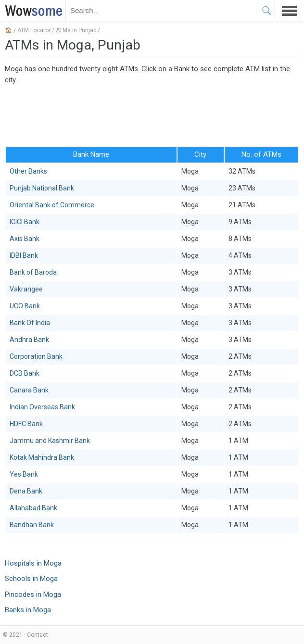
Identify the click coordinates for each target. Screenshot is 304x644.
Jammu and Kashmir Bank (50, 441)
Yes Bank (24, 474)
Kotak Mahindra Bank (42, 457)
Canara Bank (29, 390)
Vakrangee (26, 289)
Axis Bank (25, 239)
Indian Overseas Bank (42, 407)
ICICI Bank (25, 222)
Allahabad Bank (33, 508)
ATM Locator (34, 30)
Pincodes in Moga (33, 594)
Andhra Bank (29, 340)
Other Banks (28, 171)
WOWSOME (32, 11)
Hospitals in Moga (33, 563)
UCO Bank (25, 306)
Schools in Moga (31, 579)
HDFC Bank (26, 424)
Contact (38, 635)
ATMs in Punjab (76, 30)
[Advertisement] (152, 114)
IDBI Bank (24, 255)
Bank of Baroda (33, 272)
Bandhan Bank (32, 525)
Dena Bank (26, 491)
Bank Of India (30, 323)
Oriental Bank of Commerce (52, 205)
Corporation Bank (36, 356)
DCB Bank (25, 373)
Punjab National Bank (42, 188)
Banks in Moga (28, 610)
